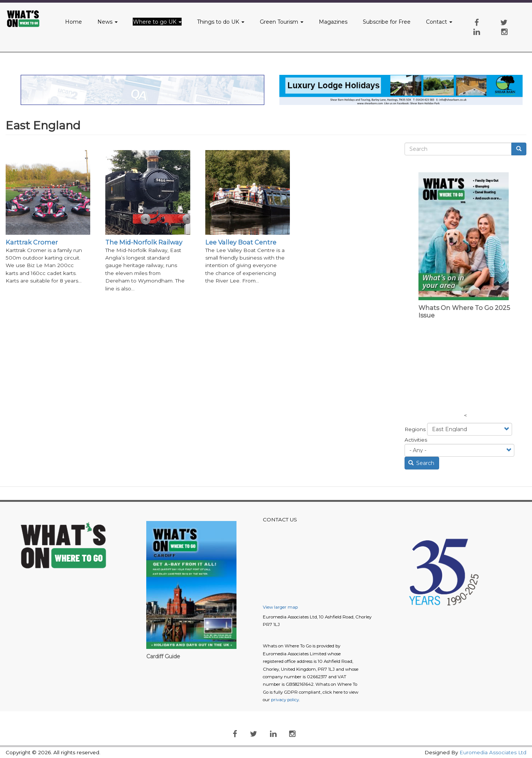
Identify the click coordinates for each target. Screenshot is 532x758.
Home (74, 22)
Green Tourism (282, 22)
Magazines (333, 22)
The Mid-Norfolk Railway (144, 242)
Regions (415, 429)
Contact (439, 22)
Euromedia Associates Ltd (493, 752)
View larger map (280, 607)
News (108, 22)
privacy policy (285, 700)
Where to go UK (157, 22)
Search (421, 463)
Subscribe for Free (387, 22)
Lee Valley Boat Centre (241, 242)
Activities (416, 440)
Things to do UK (221, 22)
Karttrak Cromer (32, 242)
